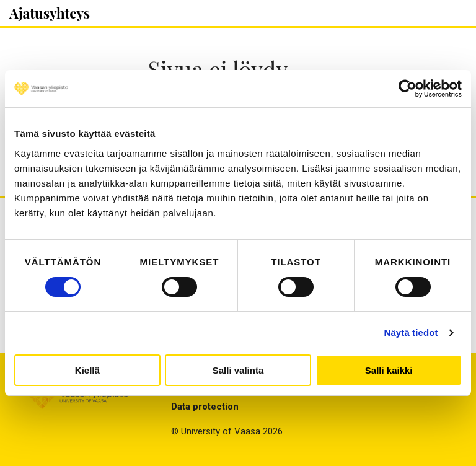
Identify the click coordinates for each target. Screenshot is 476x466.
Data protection (205, 407)
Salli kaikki (389, 370)
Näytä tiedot (411, 332)
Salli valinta (238, 370)
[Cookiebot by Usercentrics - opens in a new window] (408, 89)
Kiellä (87, 370)
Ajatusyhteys (50, 13)
